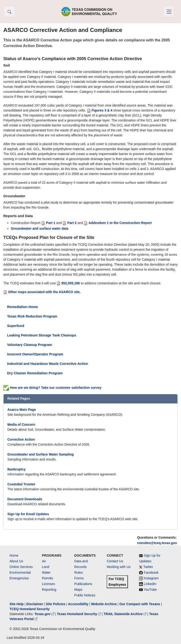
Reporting (49, 590)
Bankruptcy (16, 469)
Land (46, 567)
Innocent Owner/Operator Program (35, 354)
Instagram (151, 578)
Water (46, 572)
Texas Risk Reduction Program (32, 316)
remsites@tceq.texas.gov (157, 543)
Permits (48, 578)
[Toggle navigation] (169, 12)
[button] (9, 12)
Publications (83, 584)
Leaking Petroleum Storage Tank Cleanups (42, 335)
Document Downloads (25, 499)
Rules (79, 572)
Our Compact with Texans (140, 604)
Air (44, 561)
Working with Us (119, 567)
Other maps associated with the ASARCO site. (42, 292)
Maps (78, 590)
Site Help (17, 604)
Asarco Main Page (22, 410)
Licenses (48, 584)
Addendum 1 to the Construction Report (118, 223)
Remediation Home (23, 307)
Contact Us (115, 561)
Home (14, 555)
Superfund (16, 326)
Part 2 (70, 223)
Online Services (21, 567)
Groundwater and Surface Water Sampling (41, 454)
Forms (79, 578)
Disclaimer (35, 604)
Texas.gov (45, 614)
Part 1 (48, 223)
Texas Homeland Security (79, 614)
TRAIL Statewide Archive (125, 614)
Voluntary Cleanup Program (29, 345)
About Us (16, 561)
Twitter (148, 567)
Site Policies (56, 604)
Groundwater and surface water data (40, 228)
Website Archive (104, 604)
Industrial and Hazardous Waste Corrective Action (48, 364)
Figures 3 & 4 (100, 110)
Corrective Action (21, 439)
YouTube (150, 590)
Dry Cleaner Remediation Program (35, 373)
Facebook (151, 572)
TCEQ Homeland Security (30, 609)
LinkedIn (150, 584)
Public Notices (85, 595)
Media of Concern (21, 425)
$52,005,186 (68, 283)
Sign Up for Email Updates (28, 514)
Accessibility (79, 604)
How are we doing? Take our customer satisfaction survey (52, 388)
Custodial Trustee (21, 484)
